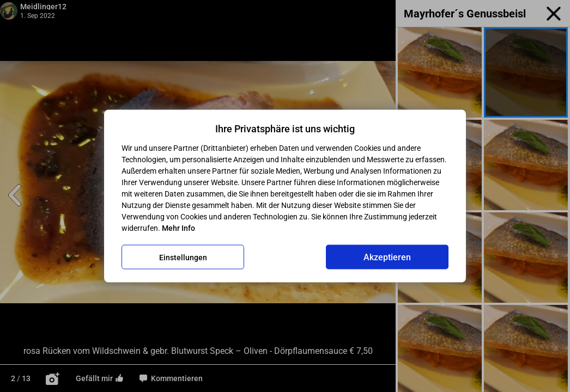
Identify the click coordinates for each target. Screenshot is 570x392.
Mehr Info (178, 228)
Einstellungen (183, 257)
